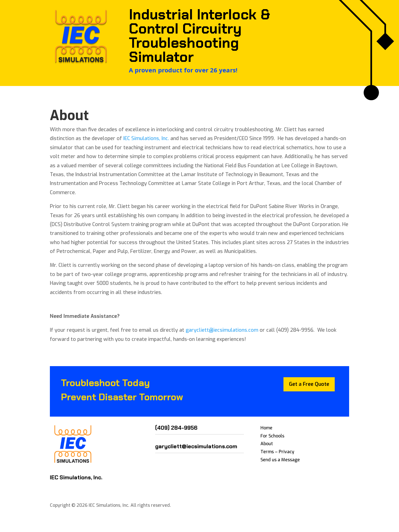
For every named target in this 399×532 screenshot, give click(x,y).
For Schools (272, 436)
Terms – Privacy (277, 452)
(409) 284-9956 (176, 428)
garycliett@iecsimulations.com (222, 330)
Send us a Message (280, 460)
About (267, 444)
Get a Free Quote (309, 384)
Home (266, 428)
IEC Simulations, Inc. (147, 138)
